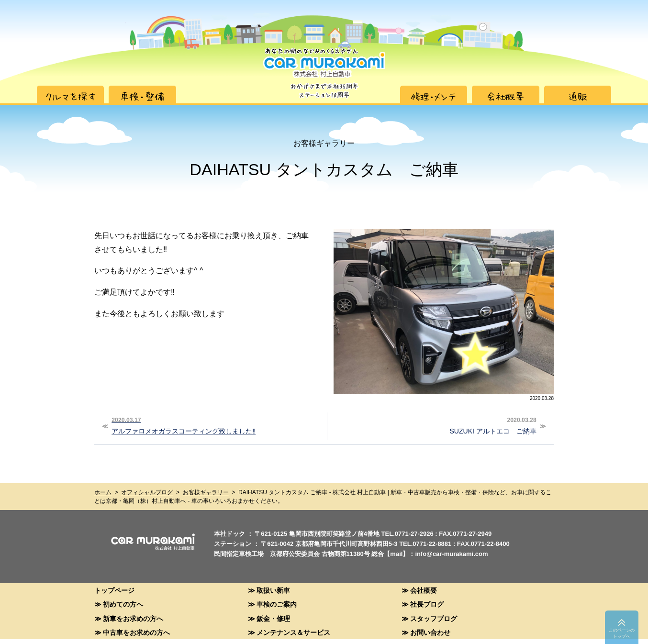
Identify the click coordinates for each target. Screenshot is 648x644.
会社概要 (424, 590)
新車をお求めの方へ (133, 618)
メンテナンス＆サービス (293, 632)
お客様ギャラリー (206, 492)
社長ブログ (427, 604)
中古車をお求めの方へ (136, 632)
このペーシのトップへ (622, 633)
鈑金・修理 (273, 618)
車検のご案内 (277, 604)
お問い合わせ (430, 632)
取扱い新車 (273, 590)
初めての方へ (123, 604)
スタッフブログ (434, 618)
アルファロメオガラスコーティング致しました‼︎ (215, 425)
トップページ (114, 590)
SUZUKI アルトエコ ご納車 (433, 425)
